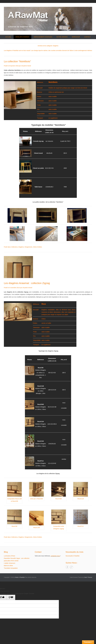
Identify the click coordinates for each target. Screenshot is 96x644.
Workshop (76, 37)
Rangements (28, 247)
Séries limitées (37, 247)
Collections (14, 247)
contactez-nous (55, 556)
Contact (87, 37)
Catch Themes (88, 577)
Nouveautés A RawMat (73, 556)
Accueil (8, 37)
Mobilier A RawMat (22, 37)
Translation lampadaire (11, 568)
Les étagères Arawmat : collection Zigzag (27, 283)
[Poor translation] (11, 597)
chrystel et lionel (26, 66)
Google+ (71, 567)
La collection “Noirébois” (17, 61)
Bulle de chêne (8, 566)
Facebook (67, 567)
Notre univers (62, 37)
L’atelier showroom (10, 563)
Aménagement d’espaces (43, 37)
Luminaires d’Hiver (10, 556)
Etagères (21, 247)
